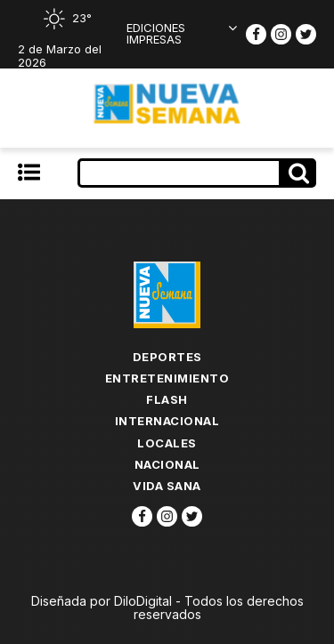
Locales (167, 443)
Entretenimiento (167, 378)
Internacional (167, 421)
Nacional (167, 464)
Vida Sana (167, 486)
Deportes (167, 357)
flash (167, 399)
